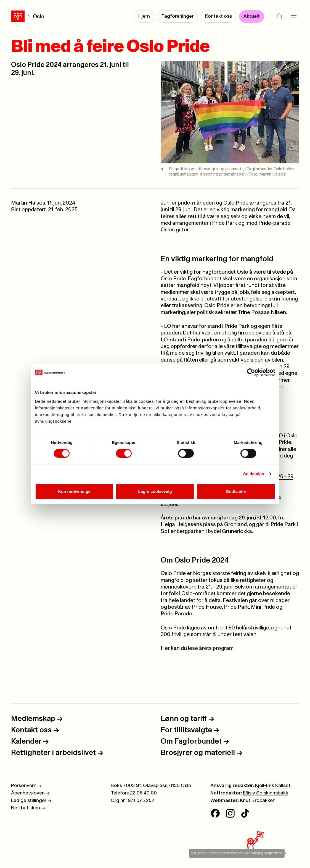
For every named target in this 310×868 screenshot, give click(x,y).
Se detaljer (254, 474)
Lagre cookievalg (155, 491)
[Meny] (293, 17)
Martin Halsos (28, 203)
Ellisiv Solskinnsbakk (266, 793)
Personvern (26, 786)
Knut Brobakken (258, 801)
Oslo (39, 17)
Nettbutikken (28, 808)
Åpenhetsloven (30, 793)
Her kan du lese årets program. (198, 648)
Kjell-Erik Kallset (273, 786)
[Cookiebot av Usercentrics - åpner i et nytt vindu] (251, 372)
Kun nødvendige (74, 491)
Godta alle (236, 491)
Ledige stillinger (31, 801)
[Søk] (280, 17)
